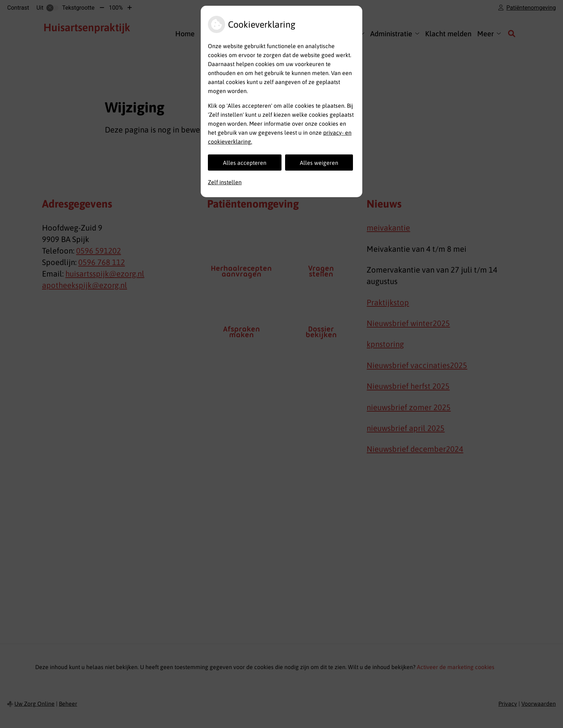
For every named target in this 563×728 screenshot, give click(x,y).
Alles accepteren (245, 163)
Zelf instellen (225, 182)
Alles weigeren (319, 163)
